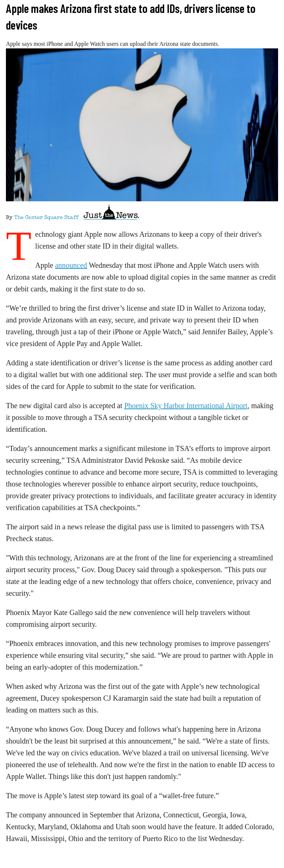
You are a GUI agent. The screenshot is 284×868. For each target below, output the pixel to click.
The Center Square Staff (46, 218)
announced (71, 265)
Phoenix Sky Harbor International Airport (186, 406)
